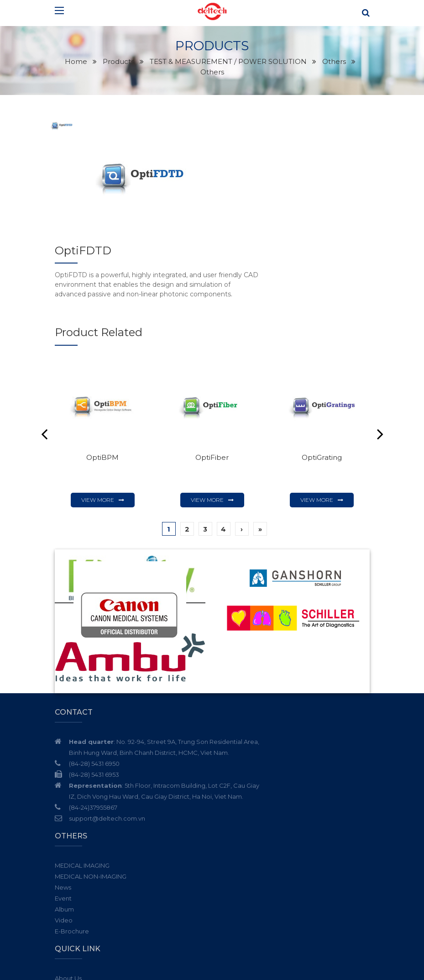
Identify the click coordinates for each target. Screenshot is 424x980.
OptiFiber (212, 399)
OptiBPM (103, 399)
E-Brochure (236, 749)
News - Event (238, 818)
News (227, 706)
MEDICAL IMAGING (246, 684)
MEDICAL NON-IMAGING (255, 695)
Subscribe (361, 917)
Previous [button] (44, 376)
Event (228, 717)
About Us (233, 796)
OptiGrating (322, 399)
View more (98, 441)
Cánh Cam (345, 966)
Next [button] (380, 376)
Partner (230, 829)
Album (229, 727)
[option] (145, 189)
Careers (231, 840)
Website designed (293, 966)
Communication (243, 851)
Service (230, 807)
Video (228, 738)
